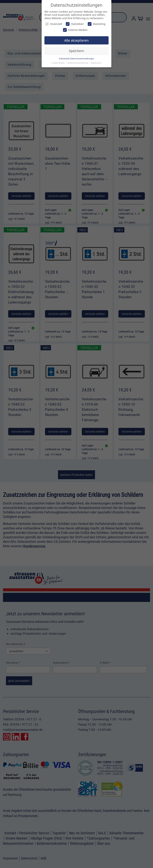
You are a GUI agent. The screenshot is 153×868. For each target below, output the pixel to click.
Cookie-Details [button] (58, 63)
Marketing (97, 24)
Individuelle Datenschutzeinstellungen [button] (76, 59)
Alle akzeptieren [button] (76, 40)
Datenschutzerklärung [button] (78, 63)
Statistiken (75, 24)
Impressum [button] (96, 63)
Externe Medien (75, 30)
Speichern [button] (77, 51)
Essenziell (54, 24)
